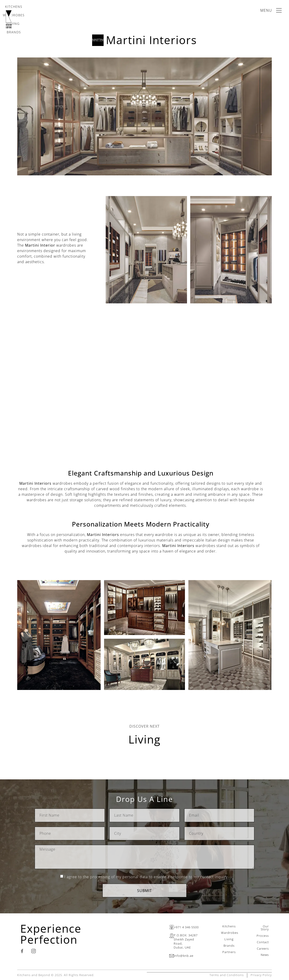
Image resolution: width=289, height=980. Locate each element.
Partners (229, 952)
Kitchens (229, 926)
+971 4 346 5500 (186, 927)
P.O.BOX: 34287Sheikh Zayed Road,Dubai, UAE (186, 941)
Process (263, 936)
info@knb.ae (184, 956)
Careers (263, 949)
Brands (229, 946)
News (265, 955)
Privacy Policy (261, 975)
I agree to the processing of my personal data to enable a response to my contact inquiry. (147, 877)
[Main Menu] (272, 10)
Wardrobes (230, 933)
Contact (263, 942)
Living (144, 739)
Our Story (265, 928)
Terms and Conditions (227, 975)
